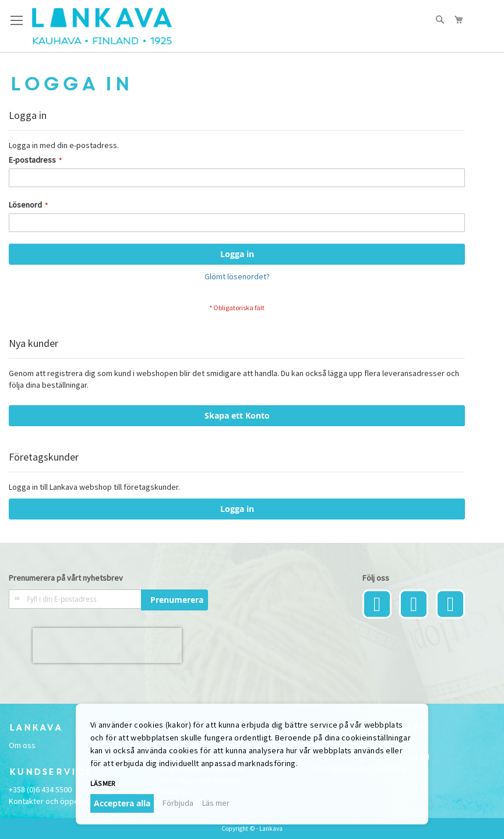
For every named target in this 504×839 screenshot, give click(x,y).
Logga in (237, 509)
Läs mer (103, 783)
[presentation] (107, 645)
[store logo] (102, 26)
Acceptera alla (122, 803)
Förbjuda (178, 803)
